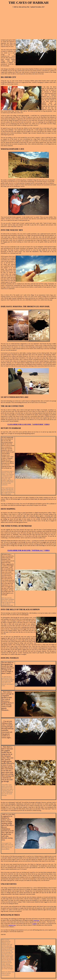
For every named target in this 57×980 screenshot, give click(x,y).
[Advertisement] (18, 23)
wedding (35, 923)
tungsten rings (12, 925)
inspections (36, 920)
